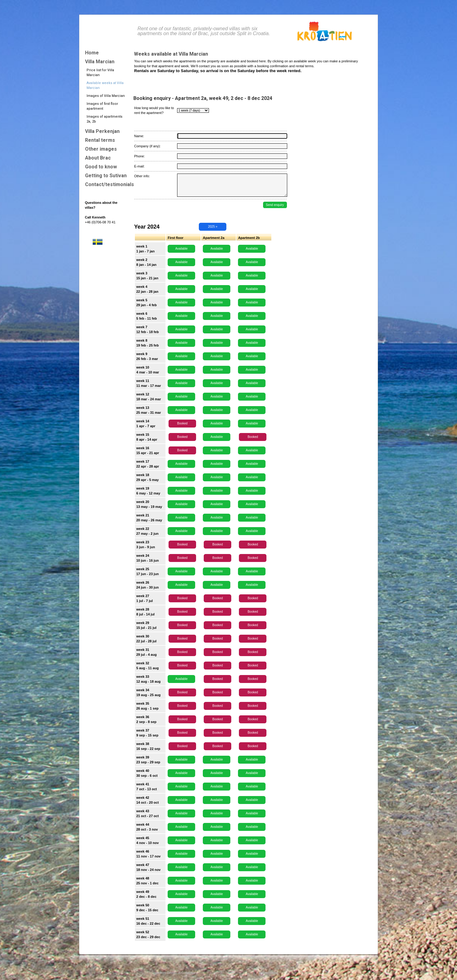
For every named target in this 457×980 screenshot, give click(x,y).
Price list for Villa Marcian (100, 73)
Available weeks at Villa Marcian (105, 85)
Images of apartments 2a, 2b (104, 119)
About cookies (268, 973)
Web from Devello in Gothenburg (175, 973)
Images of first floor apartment (102, 106)
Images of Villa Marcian (106, 96)
